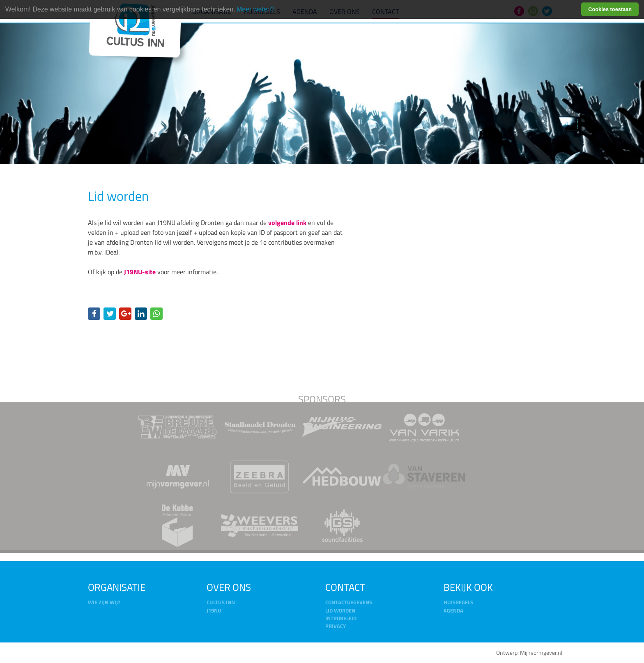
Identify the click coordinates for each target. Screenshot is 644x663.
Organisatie (117, 587)
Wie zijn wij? (104, 602)
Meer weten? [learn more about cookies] (256, 9)
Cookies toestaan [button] (610, 9)
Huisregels (458, 602)
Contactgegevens (349, 602)
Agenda (453, 610)
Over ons (229, 587)
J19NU (214, 610)
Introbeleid (341, 618)
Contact (345, 587)
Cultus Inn (221, 602)
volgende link (287, 223)
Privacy (336, 626)
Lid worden (340, 610)
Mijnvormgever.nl (541, 653)
